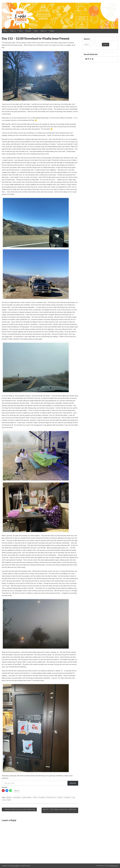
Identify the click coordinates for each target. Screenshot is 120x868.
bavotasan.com (114, 866)
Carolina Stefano (15, 866)
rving (4, 800)
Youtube (28, 31)
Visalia (9, 800)
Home (5, 31)
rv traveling (67, 797)
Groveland (42, 797)
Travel (21, 31)
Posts (12, 31)
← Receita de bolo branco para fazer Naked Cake (19, 809)
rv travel (59, 797)
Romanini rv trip (51, 797)
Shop (36, 31)
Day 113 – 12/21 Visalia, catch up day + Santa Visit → (59, 810)
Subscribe (73, 783)
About (42, 31)
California (9, 797)
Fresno (35, 797)
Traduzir (52, 31)
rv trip (73, 797)
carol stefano (17, 797)
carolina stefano (27, 797)
